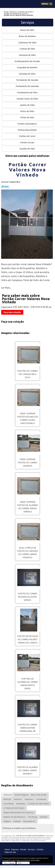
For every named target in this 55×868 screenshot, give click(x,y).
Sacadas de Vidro (27, 149)
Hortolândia (9, 804)
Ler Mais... (6, 288)
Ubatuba (44, 817)
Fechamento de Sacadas (27, 80)
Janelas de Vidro (28, 105)
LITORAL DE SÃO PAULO (38, 804)
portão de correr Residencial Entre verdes (27, 597)
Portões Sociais (28, 143)
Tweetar (5, 186)
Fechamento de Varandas (28, 86)
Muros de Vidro (28, 111)
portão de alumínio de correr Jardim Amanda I (28, 770)
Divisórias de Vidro (28, 55)
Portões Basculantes (28, 130)
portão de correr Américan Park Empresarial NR (27, 728)
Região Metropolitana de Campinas (19, 812)
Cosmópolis (41, 799)
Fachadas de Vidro (27, 74)
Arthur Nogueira (22, 795)
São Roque (33, 817)
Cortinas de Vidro (28, 49)
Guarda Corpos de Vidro (28, 99)
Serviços (27, 22)
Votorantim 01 (29, 821)
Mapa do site (10, 852)
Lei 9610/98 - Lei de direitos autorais (33, 841)
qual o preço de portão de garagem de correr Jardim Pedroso (27, 553)
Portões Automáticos (27, 124)
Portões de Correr (28, 136)
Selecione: (8, 795)
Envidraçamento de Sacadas (28, 61)
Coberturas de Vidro (28, 43)
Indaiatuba (21, 804)
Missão (23, 849)
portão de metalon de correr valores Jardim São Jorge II (28, 639)
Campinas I (29, 799)
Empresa (15, 849)
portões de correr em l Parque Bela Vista (27, 374)
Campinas (18, 799)
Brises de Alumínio (28, 36)
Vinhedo (17, 821)
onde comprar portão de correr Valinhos (27, 463)
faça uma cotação (12, 312)
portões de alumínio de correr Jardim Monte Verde (27, 684)
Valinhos (7, 821)
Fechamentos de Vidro (28, 93)
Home (7, 849)
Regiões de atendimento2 (15, 817)
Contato (40, 849)
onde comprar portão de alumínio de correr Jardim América (28, 507)
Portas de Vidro (28, 117)
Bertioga (7, 799)
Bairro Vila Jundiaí (39, 795)
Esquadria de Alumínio (28, 67)
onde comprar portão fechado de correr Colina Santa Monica (28, 418)
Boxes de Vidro (27, 30)
